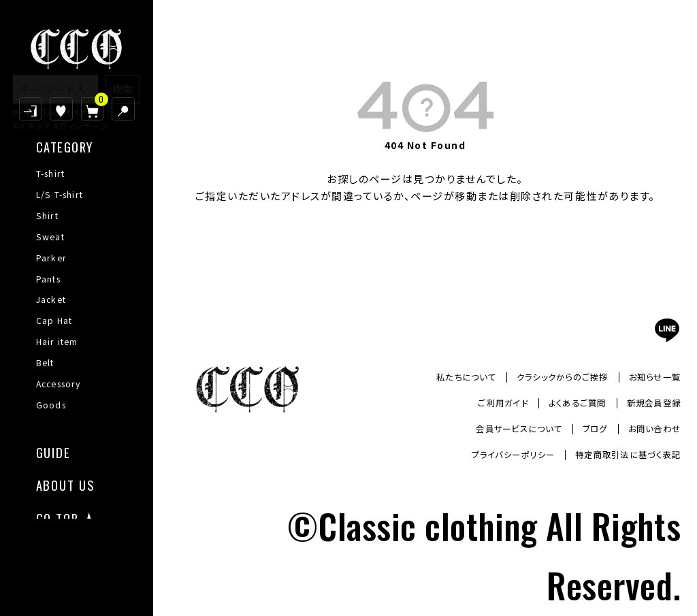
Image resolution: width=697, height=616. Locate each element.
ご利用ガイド (481, 403)
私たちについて (439, 376)
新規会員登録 (649, 403)
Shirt (47, 216)
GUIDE (53, 451)
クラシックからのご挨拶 (547, 376)
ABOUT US (65, 484)
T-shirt (51, 174)
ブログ (584, 429)
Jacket (51, 299)
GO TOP (58, 517)
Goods (51, 405)
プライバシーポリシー (489, 455)
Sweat (50, 237)
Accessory (59, 384)
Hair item (57, 342)
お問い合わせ (650, 429)
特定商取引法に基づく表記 (619, 455)
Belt (45, 363)
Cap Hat (54, 321)
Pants (48, 279)
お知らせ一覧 (651, 376)
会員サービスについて (499, 429)
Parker (51, 258)
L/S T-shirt (60, 195)
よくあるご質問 (564, 403)
